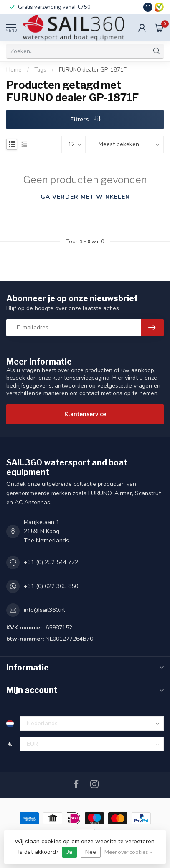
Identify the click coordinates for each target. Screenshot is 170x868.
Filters (85, 119)
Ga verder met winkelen (85, 197)
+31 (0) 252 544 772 (51, 562)
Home (14, 70)
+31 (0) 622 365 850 (51, 586)
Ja (70, 852)
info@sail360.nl (44, 610)
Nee (91, 852)
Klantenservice (85, 414)
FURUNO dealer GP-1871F (93, 70)
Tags (40, 70)
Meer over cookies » (128, 852)
